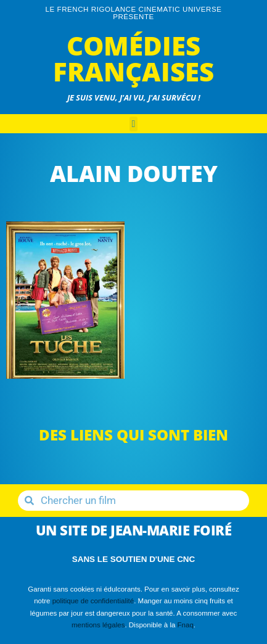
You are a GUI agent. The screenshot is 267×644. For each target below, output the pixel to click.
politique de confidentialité (93, 601)
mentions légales (98, 625)
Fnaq (186, 625)
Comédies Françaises (133, 58)
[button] (134, 124)
